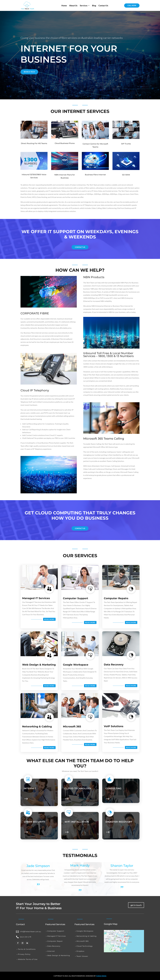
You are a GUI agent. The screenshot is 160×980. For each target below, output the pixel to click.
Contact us (80, 247)
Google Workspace (76, 665)
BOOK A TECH (29, 72)
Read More (49, 619)
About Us (73, 6)
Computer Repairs (116, 598)
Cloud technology (78, 788)
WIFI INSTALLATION (77, 822)
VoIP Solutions (114, 726)
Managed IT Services (36, 598)
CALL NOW (132, 5)
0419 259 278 (26, 937)
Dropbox (80, 951)
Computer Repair (55, 941)
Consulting (114, 788)
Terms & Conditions (27, 949)
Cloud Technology (85, 946)
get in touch (136, 905)
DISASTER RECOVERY (119, 822)
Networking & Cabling (37, 727)
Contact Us (103, 6)
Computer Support (76, 598)
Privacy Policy (24, 954)
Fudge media (101, 976)
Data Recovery (114, 665)
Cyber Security (34, 822)
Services (84, 6)
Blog (94, 6)
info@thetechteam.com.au (31, 931)
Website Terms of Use (28, 959)
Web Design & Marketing (39, 665)
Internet (30, 788)
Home (64, 6)
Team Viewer (82, 956)
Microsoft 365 (72, 727)
